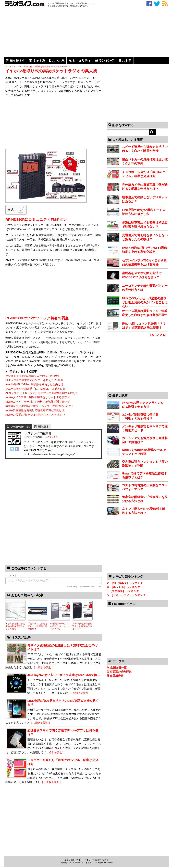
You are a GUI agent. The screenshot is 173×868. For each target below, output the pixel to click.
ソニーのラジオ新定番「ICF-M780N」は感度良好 (35, 389)
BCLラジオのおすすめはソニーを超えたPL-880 (34, 380)
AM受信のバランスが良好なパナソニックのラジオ (60, 626)
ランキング (106, 61)
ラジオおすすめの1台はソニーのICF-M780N (32, 376)
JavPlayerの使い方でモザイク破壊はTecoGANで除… (64, 675)
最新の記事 (43, 427)
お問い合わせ (102, 860)
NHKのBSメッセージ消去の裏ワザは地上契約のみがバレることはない (145, 302)
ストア (127, 61)
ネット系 (39, 61)
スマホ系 (58, 61)
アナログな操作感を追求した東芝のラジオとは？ (82, 626)
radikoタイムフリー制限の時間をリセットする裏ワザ (38, 397)
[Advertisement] (86, 32)
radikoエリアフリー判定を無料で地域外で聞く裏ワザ (38, 402)
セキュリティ (82, 61)
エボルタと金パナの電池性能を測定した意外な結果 (15, 626)
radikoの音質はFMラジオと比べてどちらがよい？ (35, 415)
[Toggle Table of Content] (19, 210)
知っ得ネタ (17, 61)
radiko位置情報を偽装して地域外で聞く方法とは (35, 410)
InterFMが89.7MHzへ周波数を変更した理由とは (34, 384)
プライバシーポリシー (84, 860)
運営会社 (69, 860)
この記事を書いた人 (20, 427)
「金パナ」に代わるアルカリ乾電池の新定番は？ (38, 626)
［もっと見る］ (158, 335)
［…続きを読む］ (43, 667)
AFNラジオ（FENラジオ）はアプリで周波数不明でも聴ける (42, 393)
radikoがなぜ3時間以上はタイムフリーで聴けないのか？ (40, 406)
